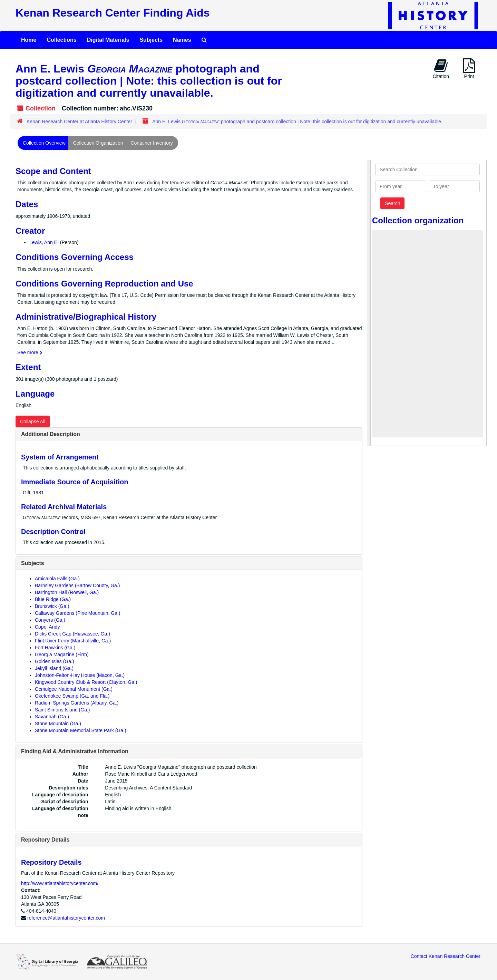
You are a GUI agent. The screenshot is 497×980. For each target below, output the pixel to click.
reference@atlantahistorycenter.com (66, 918)
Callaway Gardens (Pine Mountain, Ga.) (77, 613)
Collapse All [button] (33, 421)
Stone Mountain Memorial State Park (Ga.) (81, 730)
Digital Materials (108, 40)
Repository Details (45, 840)
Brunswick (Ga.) (52, 606)
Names (182, 40)
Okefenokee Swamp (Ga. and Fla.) (72, 696)
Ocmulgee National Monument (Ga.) (74, 689)
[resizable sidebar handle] (369, 303)
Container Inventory (152, 143)
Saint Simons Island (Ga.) (62, 710)
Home (29, 40)
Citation (441, 69)
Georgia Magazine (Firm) (62, 654)
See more (30, 352)
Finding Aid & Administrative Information (75, 751)
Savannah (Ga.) (52, 717)
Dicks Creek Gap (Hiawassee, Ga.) (72, 634)
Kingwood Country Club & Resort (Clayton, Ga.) (86, 682)
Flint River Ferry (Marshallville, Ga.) (73, 641)
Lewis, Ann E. (44, 242)
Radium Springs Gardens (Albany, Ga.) (77, 703)
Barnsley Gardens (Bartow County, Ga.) (77, 585)
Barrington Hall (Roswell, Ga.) (67, 592)
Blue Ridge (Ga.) (53, 599)
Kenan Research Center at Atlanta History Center (79, 122)
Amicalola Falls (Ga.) (57, 579)
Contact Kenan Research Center (446, 956)
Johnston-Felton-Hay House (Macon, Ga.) (80, 675)
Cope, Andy (47, 627)
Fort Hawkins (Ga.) (55, 648)
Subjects (151, 40)
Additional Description (51, 434)
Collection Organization (98, 143)
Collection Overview (44, 143)
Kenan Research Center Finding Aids (113, 13)
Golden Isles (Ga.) (55, 661)
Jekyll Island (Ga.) (54, 668)
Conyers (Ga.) (50, 620)
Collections (61, 40)
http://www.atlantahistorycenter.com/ (60, 883)
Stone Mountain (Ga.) (58, 724)
